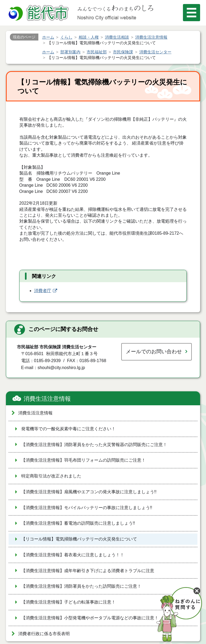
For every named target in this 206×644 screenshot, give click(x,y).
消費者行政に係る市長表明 (44, 634)
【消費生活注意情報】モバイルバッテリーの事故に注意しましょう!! (87, 508)
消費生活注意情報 (47, 399)
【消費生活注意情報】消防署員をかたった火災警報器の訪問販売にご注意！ (94, 445)
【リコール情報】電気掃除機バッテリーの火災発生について (79, 539)
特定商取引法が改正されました (51, 476)
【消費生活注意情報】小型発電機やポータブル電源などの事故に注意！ (90, 618)
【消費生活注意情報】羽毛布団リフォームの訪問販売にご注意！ (83, 460)
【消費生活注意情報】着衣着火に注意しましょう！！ (73, 555)
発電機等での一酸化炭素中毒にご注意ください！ (68, 429)
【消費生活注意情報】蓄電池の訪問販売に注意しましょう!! (78, 523)
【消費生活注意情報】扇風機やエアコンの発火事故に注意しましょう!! (89, 492)
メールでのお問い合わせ (154, 352)
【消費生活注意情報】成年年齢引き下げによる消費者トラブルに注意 (88, 571)
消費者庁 (43, 291)
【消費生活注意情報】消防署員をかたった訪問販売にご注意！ (81, 586)
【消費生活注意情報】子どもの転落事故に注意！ (68, 602)
